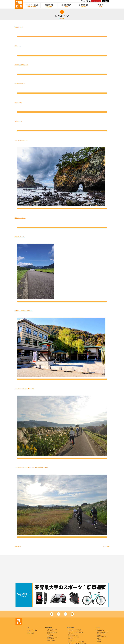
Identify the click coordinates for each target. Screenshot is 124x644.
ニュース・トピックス (52, 629)
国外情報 (49, 634)
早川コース (18, 46)
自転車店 (70, 639)
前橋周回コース (19, 27)
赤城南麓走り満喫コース (21, 65)
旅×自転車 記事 (66, 5)
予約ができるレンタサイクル (75, 631)
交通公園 (70, 634)
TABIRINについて (100, 630)
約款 (98, 638)
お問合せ (106, 1)
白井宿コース (18, 103)
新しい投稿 (106, 546)
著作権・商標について (102, 637)
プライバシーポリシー (102, 634)
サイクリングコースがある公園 (76, 632)
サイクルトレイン (73, 640)
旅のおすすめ (50, 631)
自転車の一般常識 (51, 640)
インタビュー (50, 636)
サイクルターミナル (73, 636)
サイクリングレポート (52, 632)
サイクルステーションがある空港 (76, 642)
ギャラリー (101, 5)
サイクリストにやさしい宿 (75, 629)
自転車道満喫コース (20, 84)
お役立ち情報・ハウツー (53, 637)
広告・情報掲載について (103, 632)
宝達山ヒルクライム (20, 218)
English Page (96, 1)
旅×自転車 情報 (84, 5)
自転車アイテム (50, 639)
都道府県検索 (49, 5)
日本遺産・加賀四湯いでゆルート (24, 311)
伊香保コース (18, 121)
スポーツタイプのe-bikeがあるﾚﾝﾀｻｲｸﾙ (77, 643)
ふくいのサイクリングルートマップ (24, 389)
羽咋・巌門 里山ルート (21, 140)
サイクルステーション (74, 637)
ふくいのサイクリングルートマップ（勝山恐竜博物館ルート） (32, 468)
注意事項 (99, 640)
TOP (28, 627)
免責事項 (99, 635)
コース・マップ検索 (32, 5)
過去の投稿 (18, 546)
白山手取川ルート (19, 237)
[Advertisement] (62, 569)
